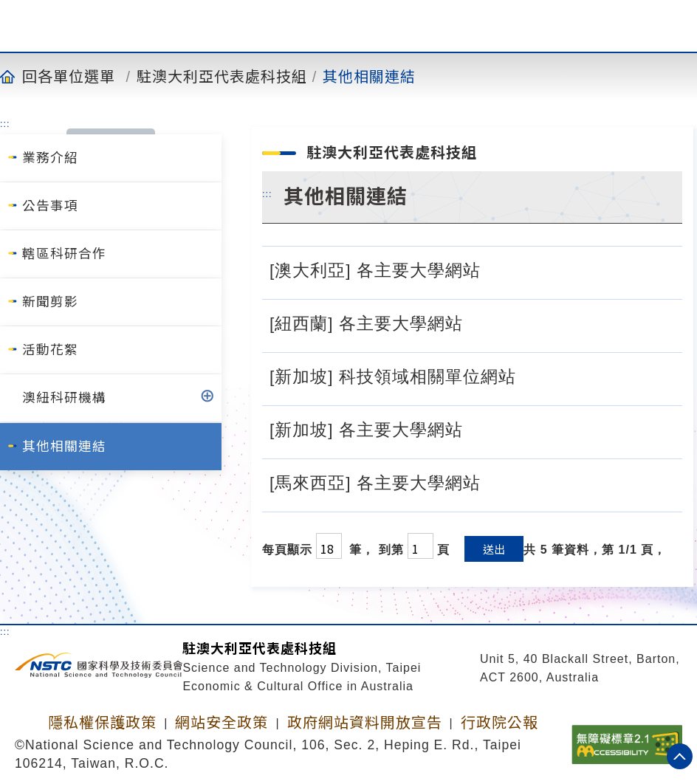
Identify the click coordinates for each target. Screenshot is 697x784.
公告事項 (50, 206)
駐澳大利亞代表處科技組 (222, 76)
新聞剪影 (50, 302)
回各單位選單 (69, 76)
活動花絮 (50, 350)
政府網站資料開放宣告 (365, 723)
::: (5, 123)
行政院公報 (499, 723)
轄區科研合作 (64, 254)
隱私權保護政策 (102, 723)
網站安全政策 (222, 723)
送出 (494, 549)
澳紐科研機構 (64, 398)
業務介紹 (50, 158)
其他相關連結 (369, 76)
